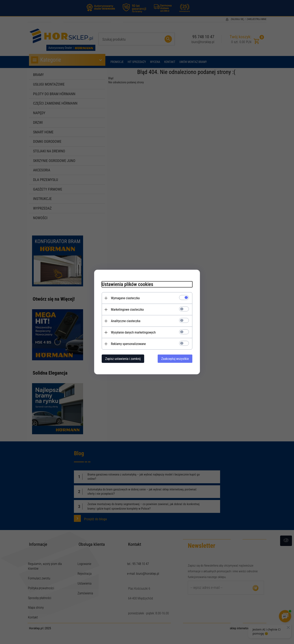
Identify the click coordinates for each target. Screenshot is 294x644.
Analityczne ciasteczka (124, 321)
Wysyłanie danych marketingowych (132, 332)
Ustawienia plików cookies (126, 284)
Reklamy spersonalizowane (127, 344)
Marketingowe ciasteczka (126, 309)
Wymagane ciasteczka (124, 298)
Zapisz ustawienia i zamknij (121, 359)
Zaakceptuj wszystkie (177, 359)
